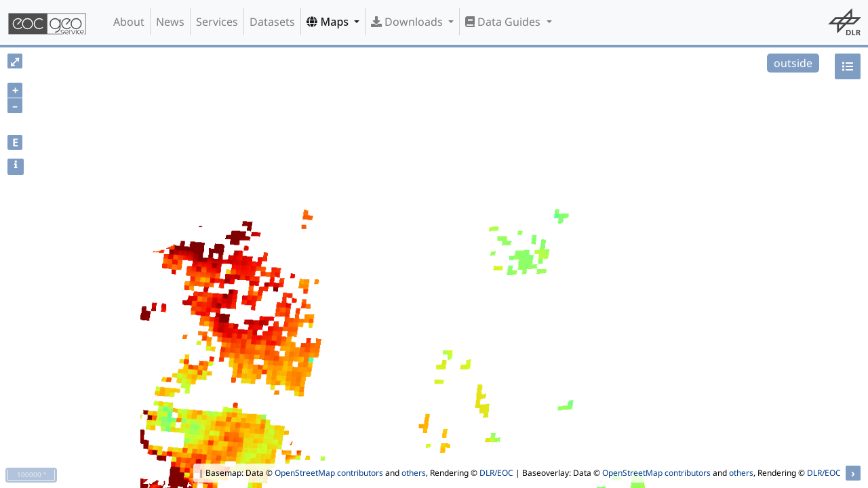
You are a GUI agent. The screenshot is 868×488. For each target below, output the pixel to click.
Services (217, 22)
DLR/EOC (496, 473)
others (414, 473)
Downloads (408, 22)
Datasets (272, 22)
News (170, 22)
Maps (329, 22)
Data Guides (504, 22)
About (129, 22)
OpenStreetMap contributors (329, 473)
